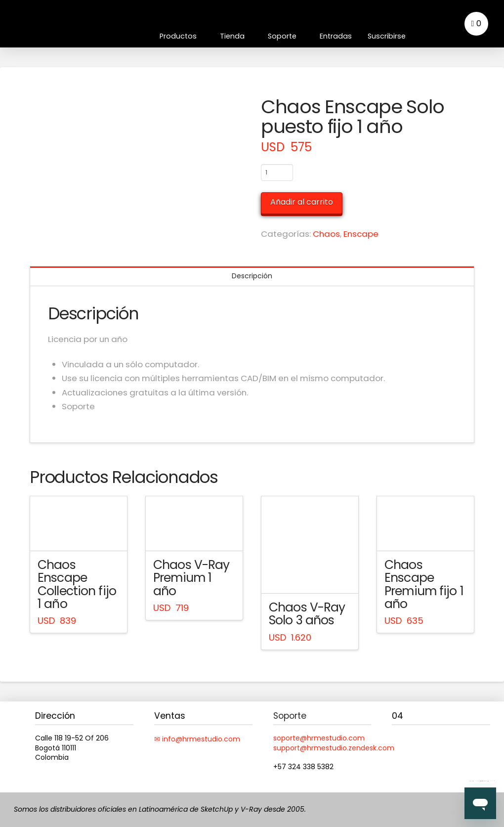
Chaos (326, 234)
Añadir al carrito (302, 202)
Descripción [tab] (252, 276)
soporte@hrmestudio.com (319, 738)
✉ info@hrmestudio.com (197, 739)
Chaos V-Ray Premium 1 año (191, 578)
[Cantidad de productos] (277, 173)
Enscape (361, 234)
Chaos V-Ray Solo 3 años (307, 614)
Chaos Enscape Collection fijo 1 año (77, 584)
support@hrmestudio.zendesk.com (334, 748)
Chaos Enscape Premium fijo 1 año (424, 584)
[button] (476, 24)
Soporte (290, 716)
